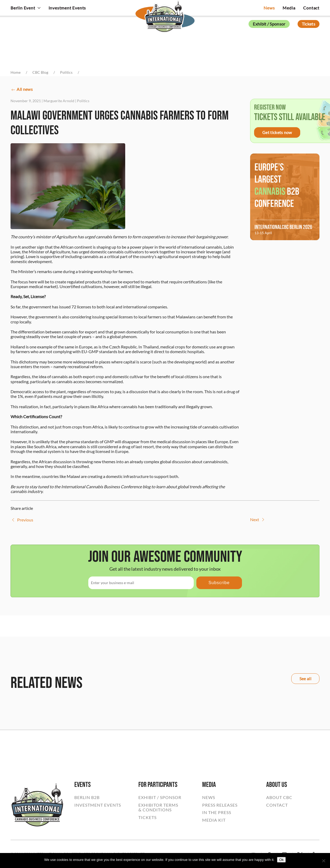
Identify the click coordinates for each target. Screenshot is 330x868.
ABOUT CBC (279, 797)
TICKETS (147, 817)
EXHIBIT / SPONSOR (160, 797)
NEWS (209, 797)
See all (305, 679)
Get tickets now (277, 132)
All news (22, 90)
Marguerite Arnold (59, 101)
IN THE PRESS (217, 812)
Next (258, 520)
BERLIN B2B (87, 797)
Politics (83, 101)
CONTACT (277, 805)
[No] (323, 861)
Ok (281, 860)
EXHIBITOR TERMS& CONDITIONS (158, 807)
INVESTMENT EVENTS (98, 805)
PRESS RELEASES (220, 805)
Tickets (309, 24)
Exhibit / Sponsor (269, 24)
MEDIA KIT (214, 820)
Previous (22, 520)
